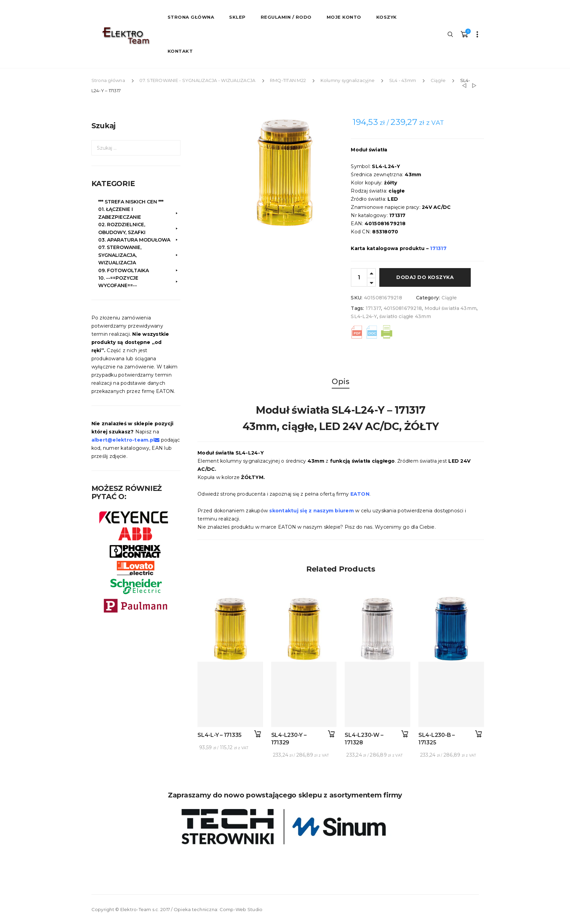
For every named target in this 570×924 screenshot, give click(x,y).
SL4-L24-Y (364, 316)
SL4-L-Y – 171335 (220, 735)
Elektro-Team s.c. (140, 909)
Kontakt (180, 51)
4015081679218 (403, 308)
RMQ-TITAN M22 (288, 80)
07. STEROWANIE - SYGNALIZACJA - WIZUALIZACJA (197, 80)
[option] (284, 172)
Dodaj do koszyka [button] (258, 734)
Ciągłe (438, 80)
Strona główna (108, 80)
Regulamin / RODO (286, 17)
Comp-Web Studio (241, 909)
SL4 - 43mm (403, 80)
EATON (360, 494)
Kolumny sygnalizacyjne (348, 80)
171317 (374, 308)
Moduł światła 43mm (451, 308)
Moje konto (344, 17)
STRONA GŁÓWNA (191, 17)
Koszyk (387, 17)
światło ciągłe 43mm (405, 316)
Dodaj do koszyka (425, 277)
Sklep (237, 17)
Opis (341, 382)
